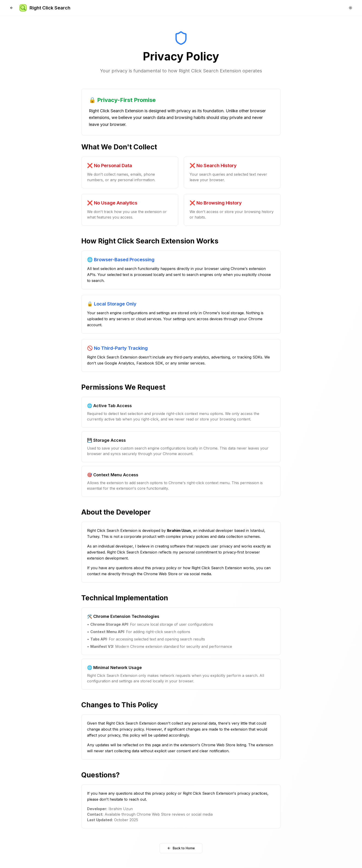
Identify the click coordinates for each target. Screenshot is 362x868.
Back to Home (181, 848)
